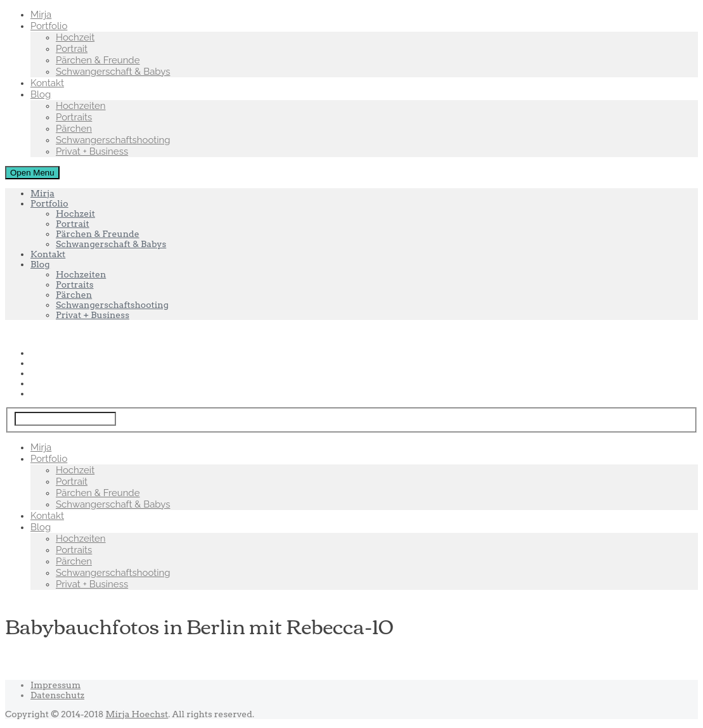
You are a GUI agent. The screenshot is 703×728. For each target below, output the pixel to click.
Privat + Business (92, 151)
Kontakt (47, 83)
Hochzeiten (81, 106)
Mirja (41, 15)
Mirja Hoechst (137, 714)
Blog (41, 94)
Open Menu (32, 173)
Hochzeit (75, 37)
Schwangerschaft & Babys (113, 72)
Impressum (55, 685)
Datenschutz (57, 695)
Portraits (74, 117)
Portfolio (49, 26)
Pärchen (74, 129)
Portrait (72, 49)
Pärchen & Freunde (98, 60)
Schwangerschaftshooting (113, 140)
